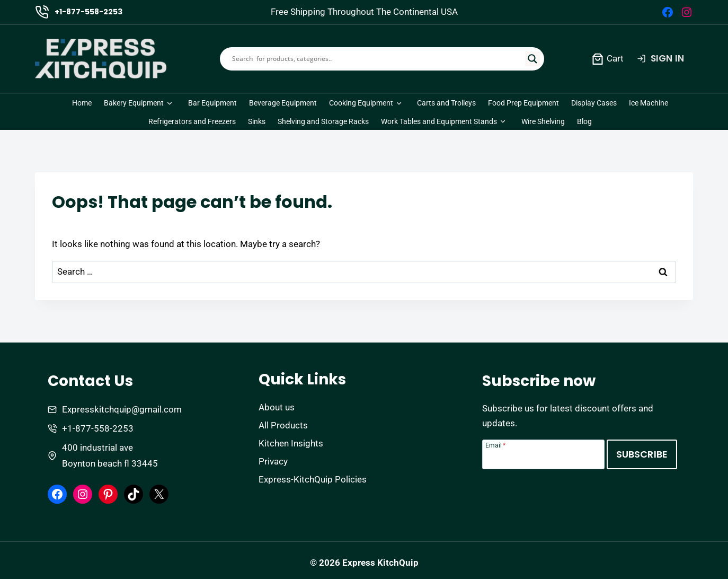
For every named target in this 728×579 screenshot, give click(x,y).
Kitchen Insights (291, 443)
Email (495, 445)
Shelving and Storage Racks (323, 121)
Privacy (273, 461)
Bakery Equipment (134, 103)
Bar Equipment (212, 103)
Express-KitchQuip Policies (313, 479)
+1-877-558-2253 (88, 12)
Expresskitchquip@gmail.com (122, 409)
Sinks (257, 121)
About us (277, 407)
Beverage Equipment (283, 103)
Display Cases (594, 103)
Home (82, 103)
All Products (283, 425)
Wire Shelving (543, 121)
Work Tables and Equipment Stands (439, 121)
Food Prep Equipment (523, 103)
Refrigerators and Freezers (192, 121)
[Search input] (377, 59)
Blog (584, 121)
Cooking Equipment (361, 103)
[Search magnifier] (532, 59)
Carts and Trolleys (446, 103)
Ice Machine (649, 103)
